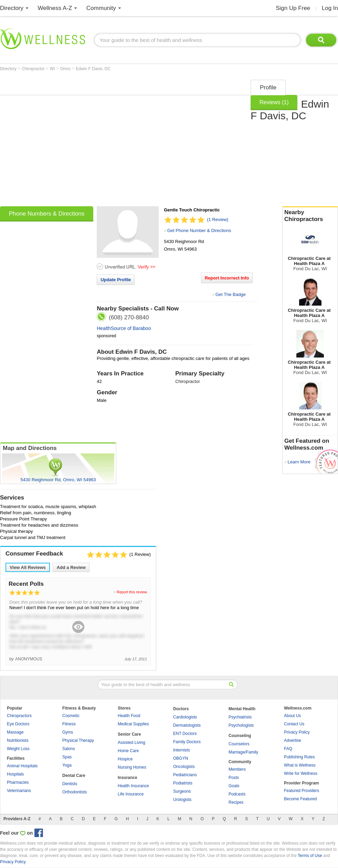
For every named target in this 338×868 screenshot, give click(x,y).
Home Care (128, 751)
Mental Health (242, 709)
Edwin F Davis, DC (93, 69)
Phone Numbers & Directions (47, 214)
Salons (69, 749)
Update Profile (116, 280)
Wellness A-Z (55, 8)
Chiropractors (19, 716)
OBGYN (181, 758)
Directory (12, 8)
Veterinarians (19, 791)
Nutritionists (18, 740)
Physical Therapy (78, 740)
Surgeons (182, 791)
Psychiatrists (240, 717)
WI (53, 69)
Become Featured (300, 799)
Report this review (132, 592)
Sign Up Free (293, 8)
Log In (330, 8)
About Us (292, 716)
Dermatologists (187, 725)
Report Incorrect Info (227, 278)
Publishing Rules (299, 757)
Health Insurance (133, 786)
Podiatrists (183, 783)
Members (237, 769)
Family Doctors (187, 742)
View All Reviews (28, 567)
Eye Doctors (18, 724)
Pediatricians (185, 775)
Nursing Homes (132, 767)
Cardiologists (185, 717)
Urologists (182, 800)
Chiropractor (34, 69)
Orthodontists (75, 792)
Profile (268, 87)
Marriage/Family (243, 752)
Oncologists (184, 767)
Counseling (240, 736)
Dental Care (74, 776)
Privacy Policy (297, 732)
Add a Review (71, 567)
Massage (15, 732)
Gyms (68, 732)
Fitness (69, 724)
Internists (182, 750)
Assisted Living (131, 743)
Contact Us (294, 724)
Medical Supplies (133, 724)
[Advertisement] (65, 141)
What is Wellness (300, 765)
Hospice (125, 759)
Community (101, 8)
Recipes (236, 802)
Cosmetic (71, 716)
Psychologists (241, 725)
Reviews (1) (274, 102)
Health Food (129, 716)
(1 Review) (218, 219)
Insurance (128, 778)
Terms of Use (310, 856)
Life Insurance (131, 794)
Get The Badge (231, 294)
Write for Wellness (301, 773)
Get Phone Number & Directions (199, 230)
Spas (67, 757)
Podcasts (237, 794)
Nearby (310, 216)
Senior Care (129, 734)
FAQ (288, 749)
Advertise (293, 740)
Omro (66, 69)
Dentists (70, 784)
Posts (234, 778)
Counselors (239, 744)
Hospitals (15, 774)
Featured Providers (302, 791)
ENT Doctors (185, 734)
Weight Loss (18, 749)
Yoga (67, 765)
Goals (234, 786)
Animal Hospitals (22, 766)
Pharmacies (18, 782)
